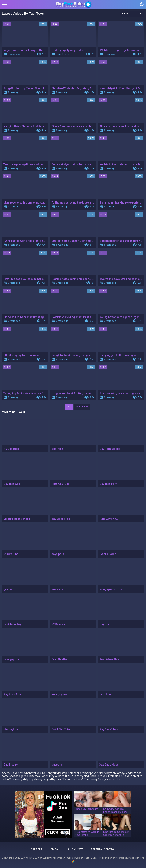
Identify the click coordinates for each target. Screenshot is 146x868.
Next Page (82, 407)
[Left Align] (6, 5)
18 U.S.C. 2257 (74, 849)
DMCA (54, 849)
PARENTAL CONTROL (103, 849)
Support (36, 849)
